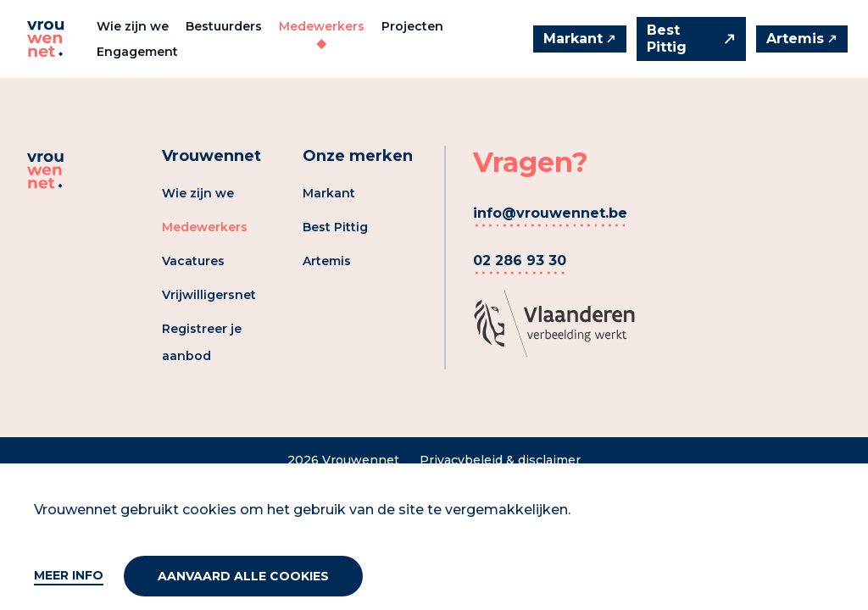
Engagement (137, 52)
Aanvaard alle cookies (243, 576)
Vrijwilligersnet (209, 295)
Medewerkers (322, 26)
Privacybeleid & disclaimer (500, 460)
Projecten (412, 26)
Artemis (327, 261)
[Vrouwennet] (46, 39)
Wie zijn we (133, 26)
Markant (329, 193)
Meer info (69, 575)
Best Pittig (335, 227)
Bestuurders (224, 26)
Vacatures (193, 261)
